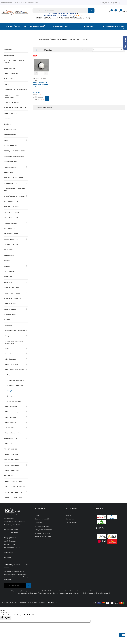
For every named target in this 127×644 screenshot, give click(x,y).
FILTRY (7, 336)
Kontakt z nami (71, 523)
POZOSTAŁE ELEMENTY (14, 401)
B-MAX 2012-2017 (10, 129)
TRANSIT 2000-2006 (11, 465)
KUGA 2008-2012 (10, 271)
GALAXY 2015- (9, 250)
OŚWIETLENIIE (10, 354)
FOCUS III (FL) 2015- (11, 223)
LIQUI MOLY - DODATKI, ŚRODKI (15, 90)
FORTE (6, 84)
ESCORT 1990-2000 (11, 146)
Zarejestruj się (115, 3)
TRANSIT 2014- (9, 476)
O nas (37, 515)
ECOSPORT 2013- (10, 135)
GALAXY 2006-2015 (11, 245)
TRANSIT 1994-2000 (11, 460)
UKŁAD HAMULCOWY (12, 407)
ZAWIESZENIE (10, 428)
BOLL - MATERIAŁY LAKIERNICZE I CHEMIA (16, 62)
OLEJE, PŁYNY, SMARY (12, 102)
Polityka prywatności (42, 533)
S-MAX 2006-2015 (10, 438)
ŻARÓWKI (7, 124)
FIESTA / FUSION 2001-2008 (14, 156)
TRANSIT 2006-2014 (11, 470)
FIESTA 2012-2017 (10, 167)
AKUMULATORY (9, 55)
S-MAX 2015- (8, 444)
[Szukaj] (63, 11)
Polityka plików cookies (43, 530)
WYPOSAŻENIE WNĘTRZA (13, 433)
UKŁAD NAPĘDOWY (11, 417)
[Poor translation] (8, 618)
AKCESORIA (8, 50)
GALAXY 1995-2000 (11, 234)
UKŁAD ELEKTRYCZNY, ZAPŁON (15, 370)
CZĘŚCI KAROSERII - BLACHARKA (15, 331)
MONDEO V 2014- (10, 309)
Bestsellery (70, 519)
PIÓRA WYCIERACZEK (12, 113)
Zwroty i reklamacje (42, 526)
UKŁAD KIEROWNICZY (12, 412)
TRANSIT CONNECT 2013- (13, 492)
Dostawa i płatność (42, 519)
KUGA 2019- (8, 282)
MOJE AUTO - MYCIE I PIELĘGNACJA (12, 96)
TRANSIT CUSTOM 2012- (13, 481)
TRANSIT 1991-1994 (11, 454)
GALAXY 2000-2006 (11, 239)
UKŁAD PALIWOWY (11, 422)
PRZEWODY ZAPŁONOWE (15, 385)
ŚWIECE (10, 396)
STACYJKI (10, 391)
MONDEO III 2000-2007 (12, 298)
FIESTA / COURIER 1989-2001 (14, 151)
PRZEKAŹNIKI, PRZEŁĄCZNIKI (16, 380)
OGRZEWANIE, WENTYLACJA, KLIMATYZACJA (14, 342)
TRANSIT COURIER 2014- (13, 497)
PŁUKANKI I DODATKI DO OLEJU (15, 108)
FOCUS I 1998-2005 (11, 201)
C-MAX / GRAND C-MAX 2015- (14, 196)
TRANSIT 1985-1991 (11, 449)
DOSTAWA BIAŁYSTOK (43, 537)
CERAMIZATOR (9, 68)
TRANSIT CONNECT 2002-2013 (15, 487)
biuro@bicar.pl (9, 552)
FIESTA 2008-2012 (11, 162)
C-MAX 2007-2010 (10, 183)
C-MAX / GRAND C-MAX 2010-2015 (15, 190)
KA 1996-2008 (9, 255)
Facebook (8, 557)
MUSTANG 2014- (10, 315)
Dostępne (108, 50)
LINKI (7, 348)
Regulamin (39, 523)
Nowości (69, 515)
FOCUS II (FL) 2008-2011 (12, 212)
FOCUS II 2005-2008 (11, 207)
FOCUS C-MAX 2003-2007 (13, 178)
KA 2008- (7, 261)
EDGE (6, 140)
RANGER (7, 320)
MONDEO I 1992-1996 (11, 288)
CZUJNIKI (10, 375)
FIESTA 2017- (9, 172)
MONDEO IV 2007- (10, 304)
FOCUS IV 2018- (9, 228)
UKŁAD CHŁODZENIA (12, 364)
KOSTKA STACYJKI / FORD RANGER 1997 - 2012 (41, 85)
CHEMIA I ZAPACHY (11, 73)
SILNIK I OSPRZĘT (11, 359)
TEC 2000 (7, 119)
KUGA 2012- (8, 277)
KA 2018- (7, 266)
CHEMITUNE (8, 79)
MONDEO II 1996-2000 (12, 293)
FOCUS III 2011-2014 (11, 218)
